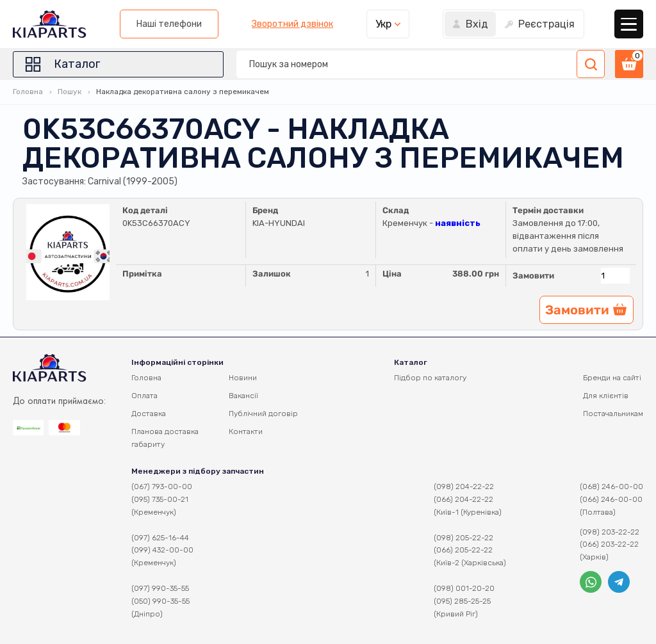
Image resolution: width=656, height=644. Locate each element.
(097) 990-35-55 (160, 588)
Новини (243, 378)
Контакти (246, 431)
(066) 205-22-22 (463, 550)
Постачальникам (613, 414)
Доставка (149, 414)
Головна (28, 92)
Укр (383, 24)
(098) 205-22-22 (463, 538)
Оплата (144, 396)
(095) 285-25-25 (462, 601)
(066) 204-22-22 (463, 499)
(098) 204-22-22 (464, 487)
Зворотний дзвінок (292, 24)
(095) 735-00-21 (160, 499)
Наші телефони (169, 24)
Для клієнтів (606, 396)
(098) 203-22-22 (610, 532)
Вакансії (243, 396)
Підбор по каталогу (430, 378)
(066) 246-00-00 (611, 499)
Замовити (533, 276)
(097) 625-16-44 (160, 538)
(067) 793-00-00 (162, 487)
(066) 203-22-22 (609, 544)
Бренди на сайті (612, 378)
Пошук (70, 92)
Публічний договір (263, 414)
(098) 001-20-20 (464, 588)
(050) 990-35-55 (160, 601)
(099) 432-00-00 (162, 550)
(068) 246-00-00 (611, 487)
